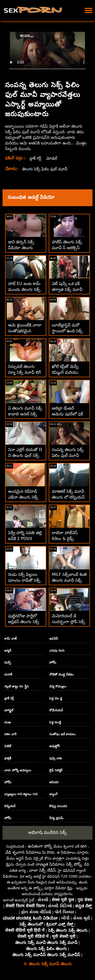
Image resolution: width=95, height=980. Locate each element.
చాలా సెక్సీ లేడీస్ (42, 870)
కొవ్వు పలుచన (58, 806)
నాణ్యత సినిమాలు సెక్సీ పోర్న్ (59, 864)
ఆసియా (54, 782)
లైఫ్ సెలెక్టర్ (56, 770)
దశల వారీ (10, 734)
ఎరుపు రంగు (57, 651)
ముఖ (8, 722)
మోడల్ (52, 158)
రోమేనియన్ (56, 710)
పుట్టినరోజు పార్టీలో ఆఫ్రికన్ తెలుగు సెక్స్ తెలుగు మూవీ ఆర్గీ (24, 622)
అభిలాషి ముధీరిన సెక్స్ (48, 832)
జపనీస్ (54, 639)
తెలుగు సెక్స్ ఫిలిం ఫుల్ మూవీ (46, 169)
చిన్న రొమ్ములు (58, 686)
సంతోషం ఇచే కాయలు (62, 734)
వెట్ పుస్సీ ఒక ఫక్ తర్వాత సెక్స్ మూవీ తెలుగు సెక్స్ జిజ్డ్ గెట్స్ (69, 289)
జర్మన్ (8, 651)
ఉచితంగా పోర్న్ (40, 846)
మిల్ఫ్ (8, 662)
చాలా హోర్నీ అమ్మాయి (18, 770)
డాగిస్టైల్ (9, 710)
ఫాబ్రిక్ (8, 758)
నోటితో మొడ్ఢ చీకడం (61, 674)
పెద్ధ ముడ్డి (55, 722)
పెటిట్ (8, 746)
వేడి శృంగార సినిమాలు (23, 852)
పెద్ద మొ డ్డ (56, 698)
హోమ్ (53, 662)
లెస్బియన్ (10, 806)
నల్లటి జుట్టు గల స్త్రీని (16, 686)
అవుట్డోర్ (54, 746)
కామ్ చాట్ (10, 639)
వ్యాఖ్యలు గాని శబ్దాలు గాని (21, 794)
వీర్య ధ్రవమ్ (56, 818)
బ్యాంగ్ (53, 794)
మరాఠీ (8, 674)
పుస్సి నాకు (56, 758)
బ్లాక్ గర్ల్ (36, 158)
